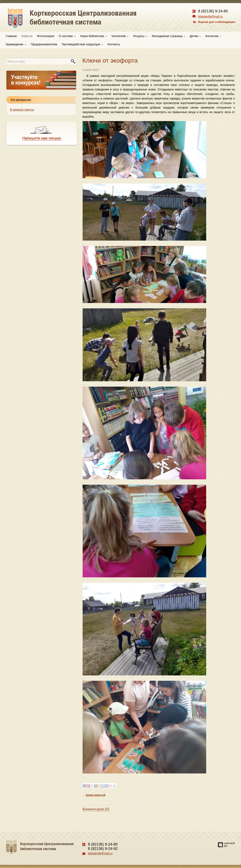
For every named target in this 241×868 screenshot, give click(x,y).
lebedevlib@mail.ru (210, 16)
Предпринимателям (44, 44)
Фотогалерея (46, 36)
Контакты (114, 44)
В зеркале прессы (22, 110)
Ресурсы (140, 36)
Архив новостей (95, 795)
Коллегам (213, 36)
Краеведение (16, 44)
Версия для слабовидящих (217, 22)
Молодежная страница (169, 36)
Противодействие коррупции (82, 44)
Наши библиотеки (93, 36)
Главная (11, 36)
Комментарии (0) (96, 809)
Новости (27, 36)
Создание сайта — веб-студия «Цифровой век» (226, 845)
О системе (67, 36)
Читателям (120, 36)
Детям (195, 36)
